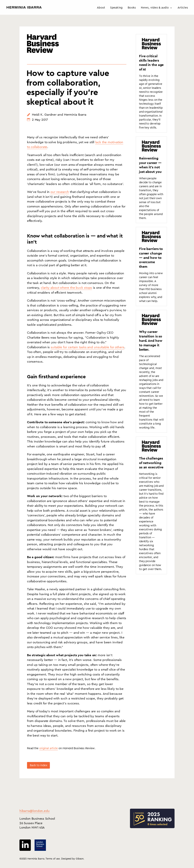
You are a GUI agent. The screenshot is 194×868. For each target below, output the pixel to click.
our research (60, 192)
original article (49, 748)
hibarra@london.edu (35, 811)
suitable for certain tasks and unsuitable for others (87, 347)
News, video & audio (155, 8)
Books (132, 8)
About (101, 8)
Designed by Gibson (72, 859)
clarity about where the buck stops (66, 288)
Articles (183, 8)
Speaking (116, 8)
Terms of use (53, 859)
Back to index (39, 765)
